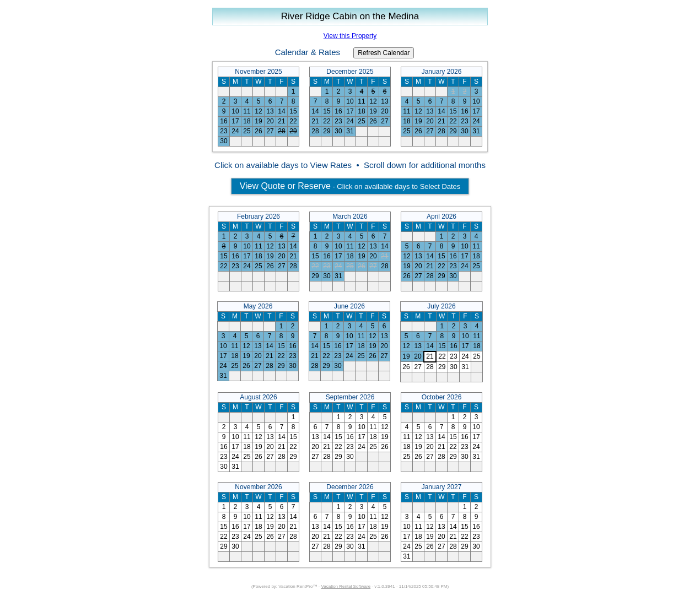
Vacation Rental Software (346, 586)
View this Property (350, 36)
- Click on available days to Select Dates (350, 186)
